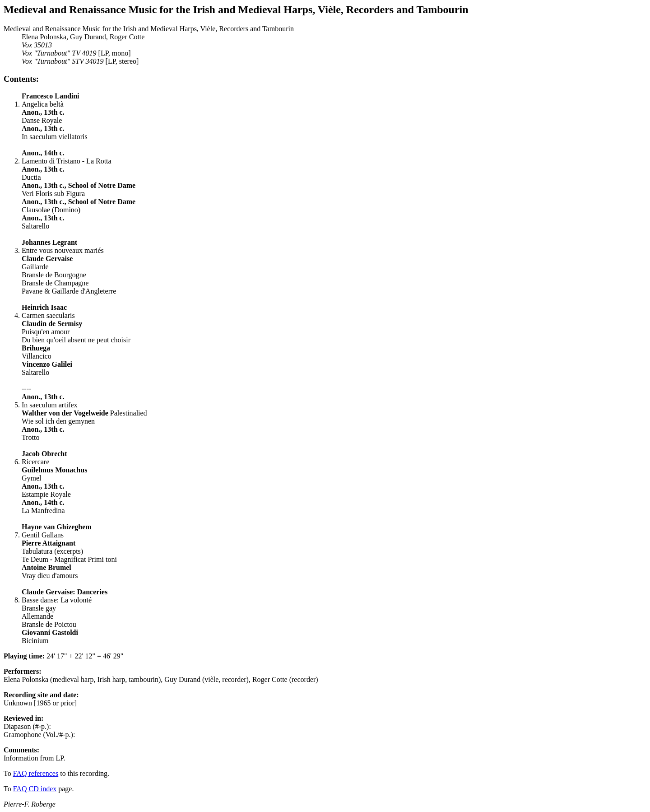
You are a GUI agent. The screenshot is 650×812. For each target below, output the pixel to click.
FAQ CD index (35, 789)
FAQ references (36, 773)
